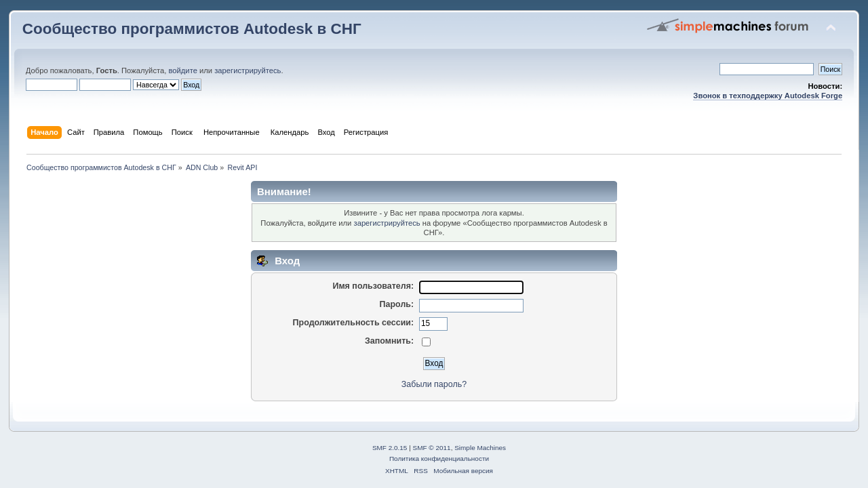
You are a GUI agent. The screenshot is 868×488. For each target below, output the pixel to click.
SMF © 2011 (432, 448)
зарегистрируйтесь (248, 70)
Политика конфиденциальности (439, 459)
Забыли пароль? (434, 384)
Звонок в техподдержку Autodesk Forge (768, 96)
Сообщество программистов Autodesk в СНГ (192, 29)
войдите (182, 70)
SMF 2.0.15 (390, 448)
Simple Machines (480, 448)
